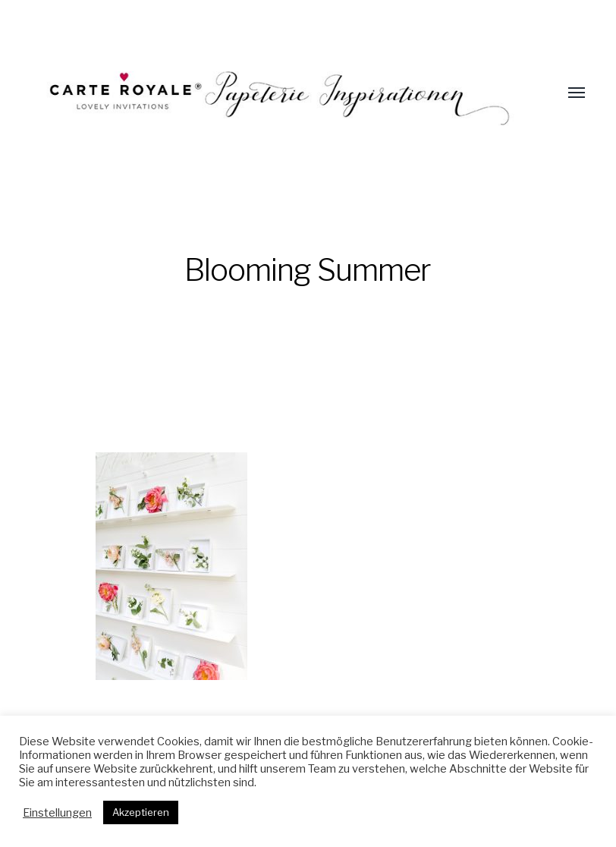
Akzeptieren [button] (141, 812)
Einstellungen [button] (57, 813)
